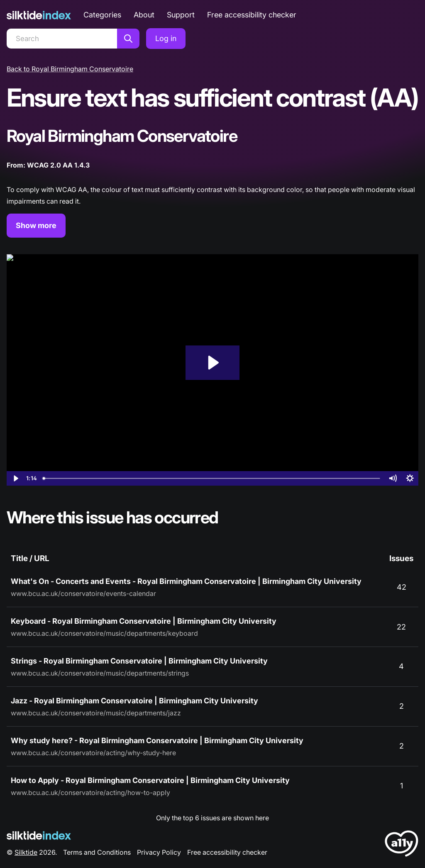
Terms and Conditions (97, 852)
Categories (102, 15)
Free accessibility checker (252, 15)
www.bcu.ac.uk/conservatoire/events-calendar (83, 593)
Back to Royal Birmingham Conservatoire (70, 69)
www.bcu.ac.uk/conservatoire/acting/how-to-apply (90, 793)
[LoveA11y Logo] (402, 845)
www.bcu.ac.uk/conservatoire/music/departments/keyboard (104, 633)
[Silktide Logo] (39, 835)
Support (181, 15)
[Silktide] (39, 15)
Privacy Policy (159, 852)
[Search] (62, 39)
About (144, 15)
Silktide (26, 852)
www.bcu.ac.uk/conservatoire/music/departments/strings (100, 673)
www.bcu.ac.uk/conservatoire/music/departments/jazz (96, 713)
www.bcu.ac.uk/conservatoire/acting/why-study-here (93, 753)
